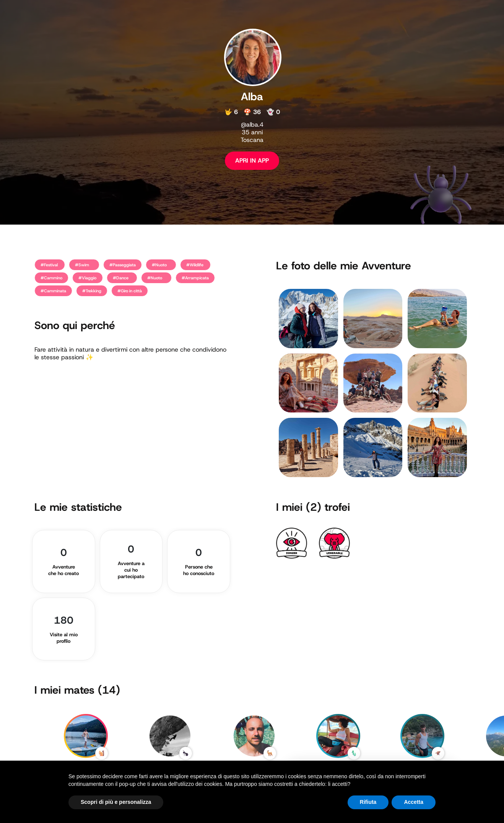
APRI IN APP (252, 161)
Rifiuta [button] (368, 802)
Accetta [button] (414, 802)
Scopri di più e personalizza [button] (116, 802)
